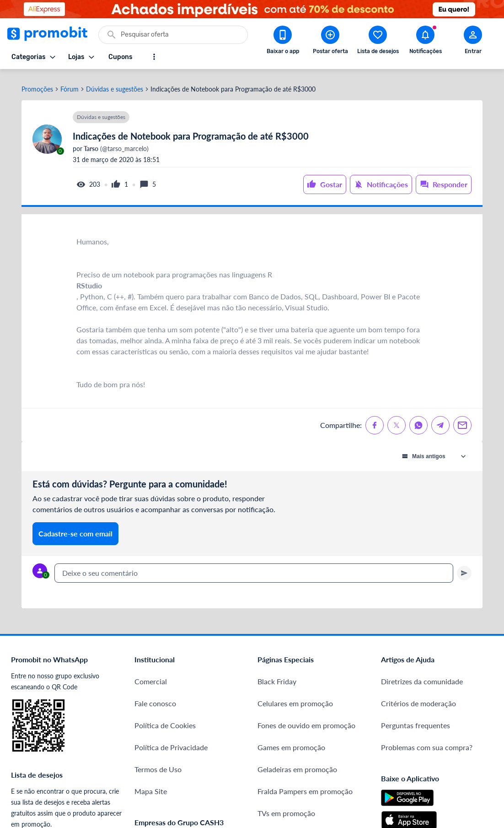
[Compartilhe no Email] (462, 420)
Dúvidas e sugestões (115, 84)
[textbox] (254, 568)
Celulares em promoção (295, 698)
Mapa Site (151, 786)
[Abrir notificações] (425, 42)
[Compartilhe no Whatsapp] (418, 420)
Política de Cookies (165, 720)
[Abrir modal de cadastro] (473, 42)
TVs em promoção (286, 808)
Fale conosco (155, 698)
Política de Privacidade (171, 742)
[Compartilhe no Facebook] (375, 420)
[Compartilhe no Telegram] (440, 420)
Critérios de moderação (418, 698)
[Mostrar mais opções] (154, 57)
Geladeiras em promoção (297, 764)
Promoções (37, 84)
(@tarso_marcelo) (115, 143)
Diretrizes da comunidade (422, 676)
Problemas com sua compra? (427, 742)
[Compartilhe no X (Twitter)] (397, 420)
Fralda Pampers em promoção (305, 786)
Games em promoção (291, 742)
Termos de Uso (158, 764)
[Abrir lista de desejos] (378, 42)
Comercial (151, 676)
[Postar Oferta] (330, 42)
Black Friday (277, 676)
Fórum (70, 84)
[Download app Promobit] (283, 42)
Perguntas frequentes (416, 720)
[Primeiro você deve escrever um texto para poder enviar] (464, 568)
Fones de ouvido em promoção (306, 720)
